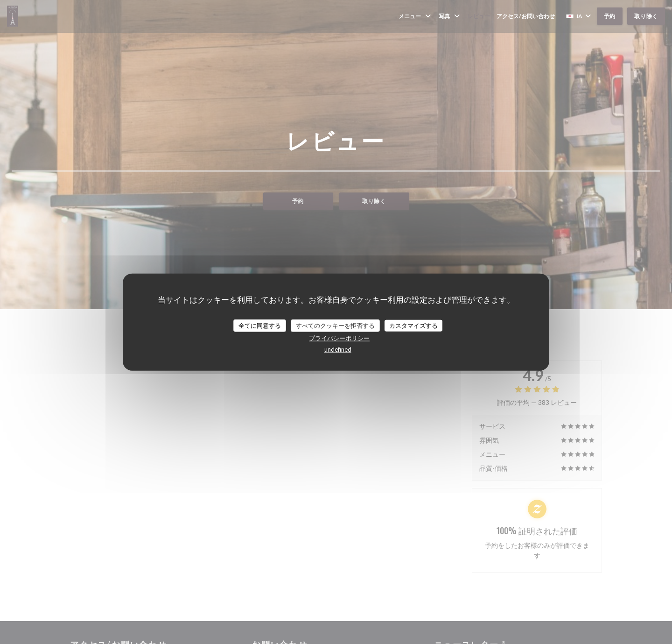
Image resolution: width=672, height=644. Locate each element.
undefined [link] (338, 349)
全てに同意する (260, 325)
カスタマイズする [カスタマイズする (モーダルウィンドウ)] (413, 325)
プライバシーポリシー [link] (339, 338)
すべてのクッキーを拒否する (335, 325)
